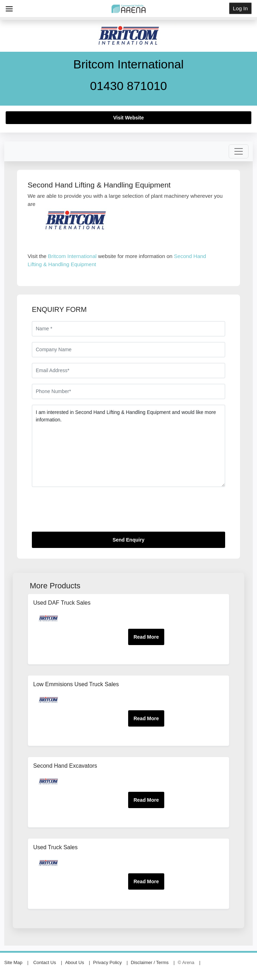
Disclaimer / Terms (150, 962)
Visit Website (129, 118)
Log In (240, 8)
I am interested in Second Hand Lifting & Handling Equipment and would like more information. (128, 446)
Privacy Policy (107, 962)
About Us (75, 962)
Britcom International (72, 256)
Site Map (13, 962)
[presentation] (86, 512)
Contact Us (45, 962)
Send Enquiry (128, 540)
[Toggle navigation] (239, 151)
